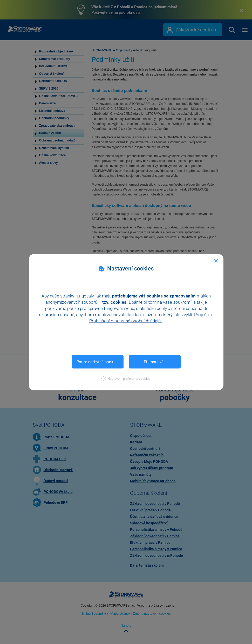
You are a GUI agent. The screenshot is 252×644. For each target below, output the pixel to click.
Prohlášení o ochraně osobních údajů (125, 321)
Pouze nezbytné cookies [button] (98, 362)
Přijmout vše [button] (155, 362)
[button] (126, 378)
